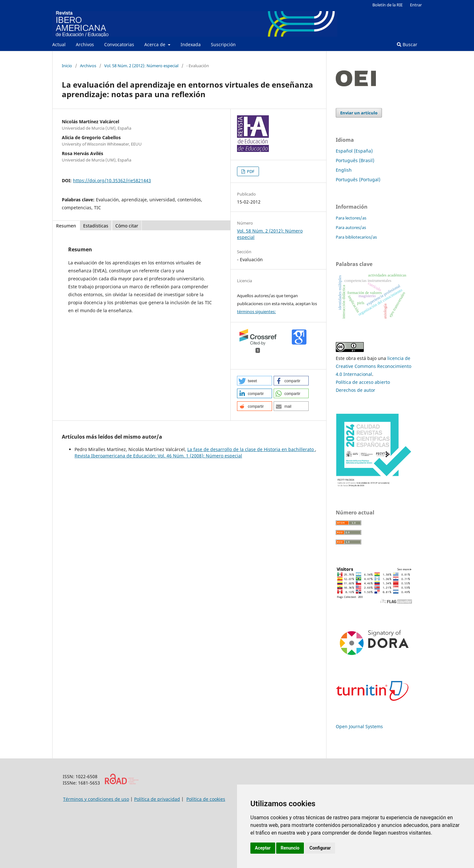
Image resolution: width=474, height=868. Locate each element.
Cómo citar (127, 226)
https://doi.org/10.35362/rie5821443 (112, 180)
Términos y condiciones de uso (96, 799)
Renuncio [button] (290, 848)
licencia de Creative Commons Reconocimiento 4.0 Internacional (373, 366)
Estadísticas (96, 226)
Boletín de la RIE (388, 5)
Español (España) (354, 151)
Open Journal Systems (359, 726)
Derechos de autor (355, 390)
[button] (255, 381)
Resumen (66, 226)
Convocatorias (119, 44)
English (344, 170)
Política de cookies (206, 799)
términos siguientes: (256, 312)
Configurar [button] (320, 848)
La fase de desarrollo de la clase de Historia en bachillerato (251, 449)
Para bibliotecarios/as (356, 237)
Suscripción (223, 44)
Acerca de (155, 44)
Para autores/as (351, 227)
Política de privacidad (157, 799)
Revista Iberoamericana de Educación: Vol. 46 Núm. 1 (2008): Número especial (158, 456)
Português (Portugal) (358, 179)
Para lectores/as (351, 218)
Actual (59, 44)
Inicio (67, 66)
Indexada (191, 44)
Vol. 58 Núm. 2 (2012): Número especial (141, 66)
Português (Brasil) (355, 160)
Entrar (416, 5)
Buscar (407, 44)
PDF (250, 171)
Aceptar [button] (263, 848)
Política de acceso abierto (363, 382)
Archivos (85, 44)
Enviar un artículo (359, 113)
